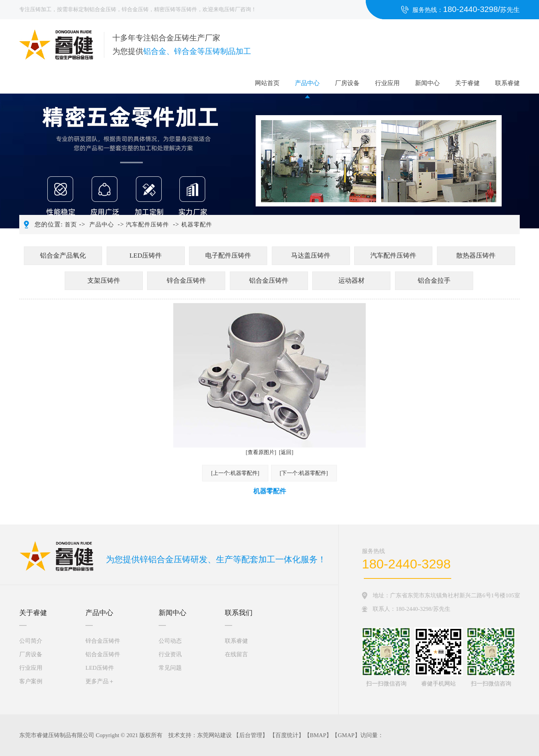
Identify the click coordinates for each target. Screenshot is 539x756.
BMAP (318, 735)
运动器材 (352, 281)
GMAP (346, 735)
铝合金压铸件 (269, 281)
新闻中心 (427, 83)
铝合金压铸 (103, 9)
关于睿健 (467, 83)
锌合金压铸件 (186, 281)
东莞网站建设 (214, 735)
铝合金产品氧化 (63, 256)
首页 (71, 225)
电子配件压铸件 (228, 256)
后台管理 (251, 735)
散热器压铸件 (476, 256)
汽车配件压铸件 (147, 225)
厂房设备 (347, 83)
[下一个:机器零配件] (304, 473)
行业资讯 (170, 654)
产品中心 (307, 83)
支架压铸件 (104, 281)
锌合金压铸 (135, 9)
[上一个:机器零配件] (235, 473)
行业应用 (387, 83)
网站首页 (267, 83)
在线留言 (236, 654)
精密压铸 (165, 9)
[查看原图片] (261, 452)
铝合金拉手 (434, 281)
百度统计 (287, 735)
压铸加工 (41, 9)
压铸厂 (232, 9)
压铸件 (189, 9)
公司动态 (170, 641)
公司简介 (31, 641)
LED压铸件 (146, 256)
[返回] (286, 452)
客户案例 (31, 681)
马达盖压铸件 (311, 256)
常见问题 (170, 668)
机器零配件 (197, 225)
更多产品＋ (100, 681)
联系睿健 (507, 83)
